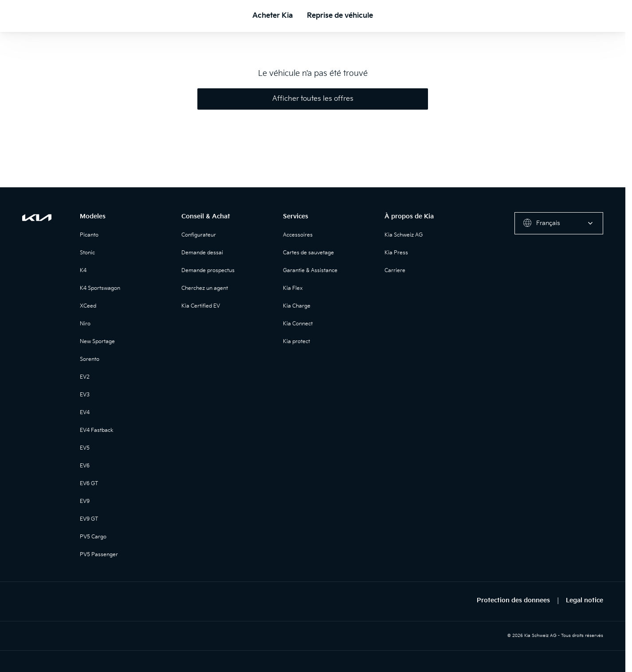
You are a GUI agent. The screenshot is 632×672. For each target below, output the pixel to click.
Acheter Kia (273, 16)
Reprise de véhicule (340, 16)
